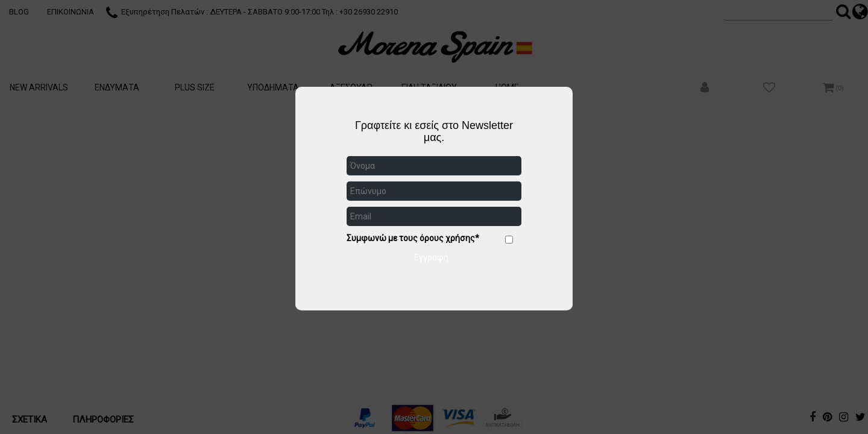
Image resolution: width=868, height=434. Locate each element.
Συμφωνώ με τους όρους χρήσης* (413, 238)
